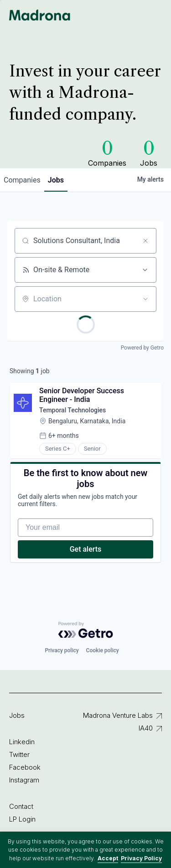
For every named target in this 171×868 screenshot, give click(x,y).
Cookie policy (103, 650)
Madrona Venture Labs (118, 715)
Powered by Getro (142, 348)
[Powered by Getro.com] (86, 630)
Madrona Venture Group (40, 15)
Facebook (25, 767)
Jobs (17, 715)
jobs (56, 180)
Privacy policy (62, 650)
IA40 (146, 728)
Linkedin (22, 742)
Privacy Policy (141, 858)
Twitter (19, 754)
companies (22, 180)
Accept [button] (108, 858)
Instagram (24, 780)
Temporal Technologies (73, 410)
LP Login (22, 819)
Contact (21, 806)
